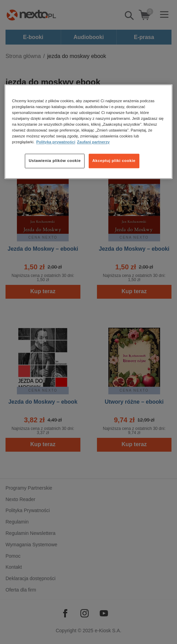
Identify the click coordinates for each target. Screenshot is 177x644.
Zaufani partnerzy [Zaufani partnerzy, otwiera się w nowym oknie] (93, 142)
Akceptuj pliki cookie (114, 161)
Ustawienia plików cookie (55, 161)
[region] (88, 132)
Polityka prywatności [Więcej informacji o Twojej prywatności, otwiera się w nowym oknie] (56, 142)
